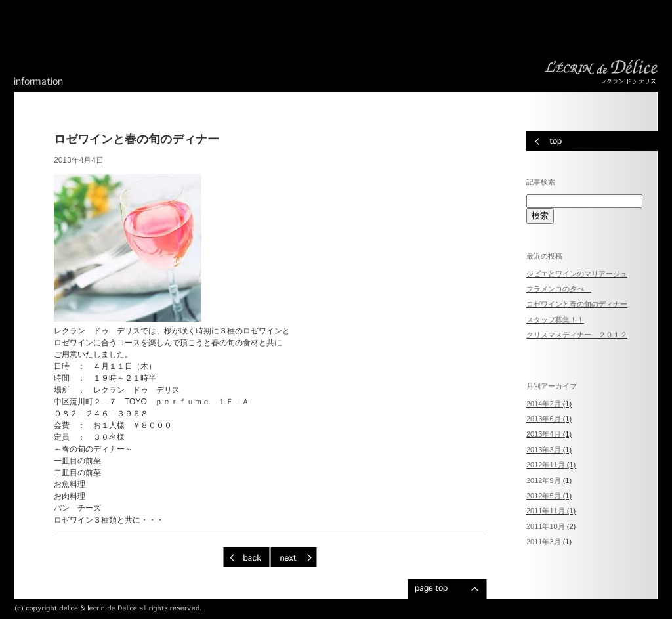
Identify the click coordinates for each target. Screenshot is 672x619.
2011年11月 (546, 511)
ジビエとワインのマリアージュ (577, 274)
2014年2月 (544, 404)
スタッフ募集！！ (555, 320)
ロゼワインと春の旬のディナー (577, 304)
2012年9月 (544, 480)
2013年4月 (544, 434)
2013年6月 (544, 419)
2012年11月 (546, 465)
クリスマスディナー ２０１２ (577, 335)
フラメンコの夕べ (559, 289)
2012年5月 (544, 496)
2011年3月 (544, 542)
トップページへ (592, 141)
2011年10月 (546, 526)
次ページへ (294, 557)
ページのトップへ (447, 589)
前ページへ (246, 557)
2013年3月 (544, 450)
